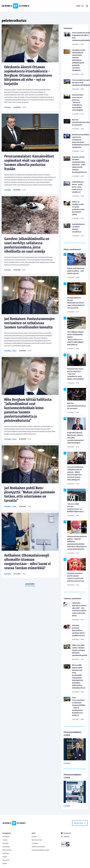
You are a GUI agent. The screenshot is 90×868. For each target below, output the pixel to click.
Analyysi (5, 843)
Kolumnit (6, 860)
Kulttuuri (6, 853)
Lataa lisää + (30, 584)
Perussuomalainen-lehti (40, 850)
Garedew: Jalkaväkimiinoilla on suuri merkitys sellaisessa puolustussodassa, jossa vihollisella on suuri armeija (27, 245)
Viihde (5, 863)
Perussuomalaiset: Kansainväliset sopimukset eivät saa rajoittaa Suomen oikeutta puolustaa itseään (29, 163)
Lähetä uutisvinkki (38, 847)
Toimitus (35, 843)
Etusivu (34, 837)
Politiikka (8, 107)
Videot (5, 857)
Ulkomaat (6, 847)
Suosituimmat (37, 840)
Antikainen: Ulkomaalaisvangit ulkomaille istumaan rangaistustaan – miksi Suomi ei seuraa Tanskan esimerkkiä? (27, 562)
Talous (14, 351)
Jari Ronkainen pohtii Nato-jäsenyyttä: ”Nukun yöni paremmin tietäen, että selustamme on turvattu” (30, 494)
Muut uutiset (7, 850)
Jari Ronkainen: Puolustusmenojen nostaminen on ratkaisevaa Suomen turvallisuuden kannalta (29, 323)
